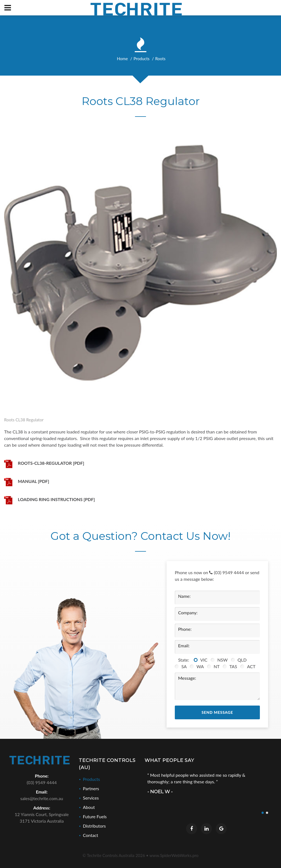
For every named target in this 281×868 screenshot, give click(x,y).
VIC (205, 660)
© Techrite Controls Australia (114, 855)
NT (218, 666)
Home (122, 59)
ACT (252, 666)
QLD (243, 660)
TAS (234, 666)
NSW (224, 660)
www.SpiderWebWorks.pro (174, 855)
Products (141, 59)
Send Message (217, 712)
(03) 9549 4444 (227, 572)
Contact (90, 835)
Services (91, 798)
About (89, 807)
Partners (91, 788)
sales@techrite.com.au (42, 798)
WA (201, 666)
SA (185, 666)
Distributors (94, 826)
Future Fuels (95, 816)
